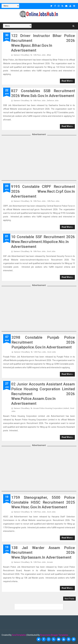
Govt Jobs (51, 251)
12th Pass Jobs (39, 55)
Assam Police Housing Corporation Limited (51, 408)
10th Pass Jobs (39, 100)
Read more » (67, 81)
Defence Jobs (53, 100)
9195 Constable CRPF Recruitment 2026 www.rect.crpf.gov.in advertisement (43, 191)
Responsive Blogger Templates (54, 635)
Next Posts (69, 598)
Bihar (49, 55)
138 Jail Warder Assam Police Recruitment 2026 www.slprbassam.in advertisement (43, 552)
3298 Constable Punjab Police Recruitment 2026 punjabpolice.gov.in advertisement (43, 342)
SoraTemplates (19, 635)
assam (50, 562)
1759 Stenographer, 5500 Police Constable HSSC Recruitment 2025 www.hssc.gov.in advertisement (43, 502)
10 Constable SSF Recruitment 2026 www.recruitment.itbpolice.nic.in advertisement (43, 242)
